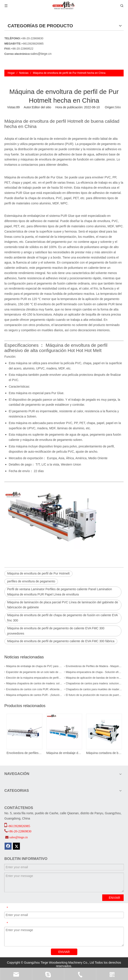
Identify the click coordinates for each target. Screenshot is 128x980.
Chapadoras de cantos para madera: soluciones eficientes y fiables (94, 683)
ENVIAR (114, 898)
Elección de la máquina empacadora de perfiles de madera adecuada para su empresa (34, 678)
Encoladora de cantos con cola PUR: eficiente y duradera (34, 689)
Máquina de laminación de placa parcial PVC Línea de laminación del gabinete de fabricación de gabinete (63, 605)
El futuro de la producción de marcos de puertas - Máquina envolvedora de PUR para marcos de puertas (94, 695)
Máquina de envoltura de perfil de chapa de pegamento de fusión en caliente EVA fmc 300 (62, 618)
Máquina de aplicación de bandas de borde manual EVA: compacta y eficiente (94, 678)
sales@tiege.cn (41, 54)
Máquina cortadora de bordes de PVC (104, 753)
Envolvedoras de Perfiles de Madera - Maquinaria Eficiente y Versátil (94, 666)
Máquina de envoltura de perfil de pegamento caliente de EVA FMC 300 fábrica (61, 641)
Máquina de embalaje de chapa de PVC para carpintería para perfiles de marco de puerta (34, 666)
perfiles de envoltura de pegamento (31, 581)
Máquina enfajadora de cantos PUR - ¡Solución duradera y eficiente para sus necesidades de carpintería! (34, 695)
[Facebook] (8, 846)
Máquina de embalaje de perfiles (64, 753)
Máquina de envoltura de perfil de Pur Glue (34, 177)
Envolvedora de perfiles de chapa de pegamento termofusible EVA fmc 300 (24, 753)
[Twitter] (16, 846)
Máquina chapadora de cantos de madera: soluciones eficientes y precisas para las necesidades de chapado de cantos (34, 683)
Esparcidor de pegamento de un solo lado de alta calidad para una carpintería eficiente (34, 672)
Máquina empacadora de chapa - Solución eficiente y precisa (94, 672)
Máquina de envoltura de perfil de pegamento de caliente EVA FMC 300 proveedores (56, 631)
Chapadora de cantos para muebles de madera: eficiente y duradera (94, 689)
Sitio (118, 107)
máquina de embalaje (25, 216)
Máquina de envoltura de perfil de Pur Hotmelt (38, 573)
